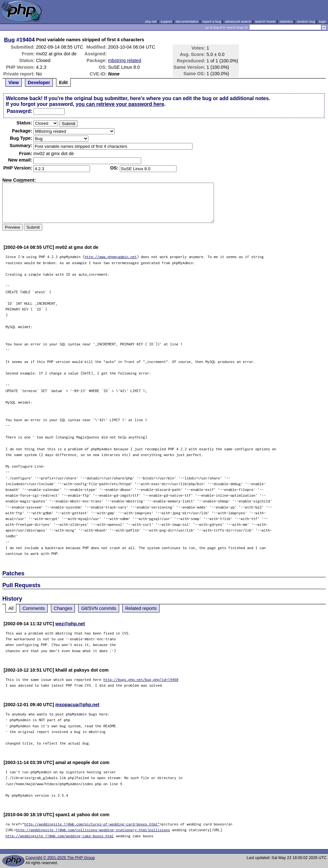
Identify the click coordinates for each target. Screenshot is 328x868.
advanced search (238, 21)
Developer (39, 83)
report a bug (212, 21)
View (14, 83)
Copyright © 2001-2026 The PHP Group (60, 858)
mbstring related (124, 60)
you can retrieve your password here (120, 104)
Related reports (141, 608)
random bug (306, 21)
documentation (187, 21)
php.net (151, 21)
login (323, 21)
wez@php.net (70, 624)
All (11, 608)
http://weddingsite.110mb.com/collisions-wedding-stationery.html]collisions (93, 830)
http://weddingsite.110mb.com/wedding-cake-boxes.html (60, 836)
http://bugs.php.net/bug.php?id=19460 (141, 679)
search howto (265, 21)
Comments (34, 608)
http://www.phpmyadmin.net (111, 257)
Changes (63, 608)
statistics (286, 21)
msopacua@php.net (77, 705)
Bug (10, 40)
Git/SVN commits (99, 608)
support (166, 21)
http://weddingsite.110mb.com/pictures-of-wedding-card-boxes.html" (92, 824)
